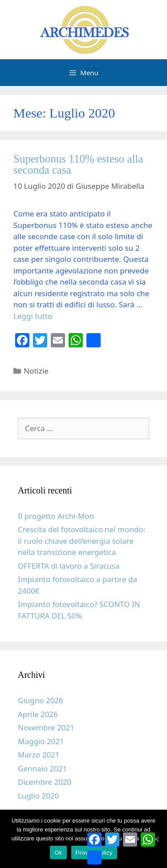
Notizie (36, 371)
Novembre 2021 (46, 727)
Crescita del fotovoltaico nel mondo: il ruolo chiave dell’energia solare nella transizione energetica (81, 541)
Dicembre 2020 (45, 782)
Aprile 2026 (38, 714)
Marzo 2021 (39, 755)
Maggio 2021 (41, 741)
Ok (58, 853)
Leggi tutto (33, 316)
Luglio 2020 (38, 796)
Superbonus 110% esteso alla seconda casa (78, 164)
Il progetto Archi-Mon (56, 516)
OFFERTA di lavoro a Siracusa (69, 566)
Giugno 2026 (41, 700)
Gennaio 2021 (43, 768)
